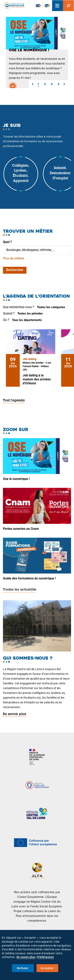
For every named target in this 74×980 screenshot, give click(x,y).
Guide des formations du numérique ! (29, 578)
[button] (33, 84)
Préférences (46, 957)
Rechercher (15, 270)
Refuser (23, 968)
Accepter (47, 968)
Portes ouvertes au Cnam (21, 529)
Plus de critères (14, 258)
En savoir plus (15, 714)
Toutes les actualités (20, 590)
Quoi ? (7, 242)
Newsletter (39, 6)
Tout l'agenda (14, 401)
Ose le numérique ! (16, 479)
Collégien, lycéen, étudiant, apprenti (21, 173)
